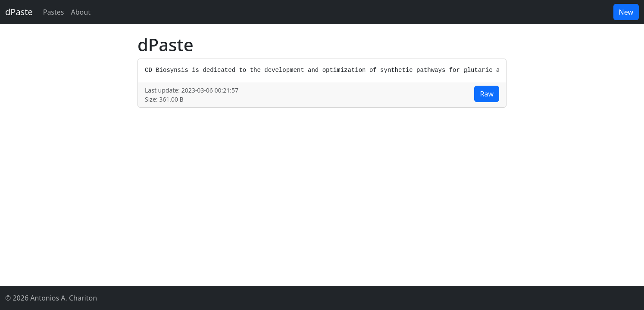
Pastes (54, 12)
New (626, 12)
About (81, 12)
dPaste (19, 12)
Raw (487, 94)
